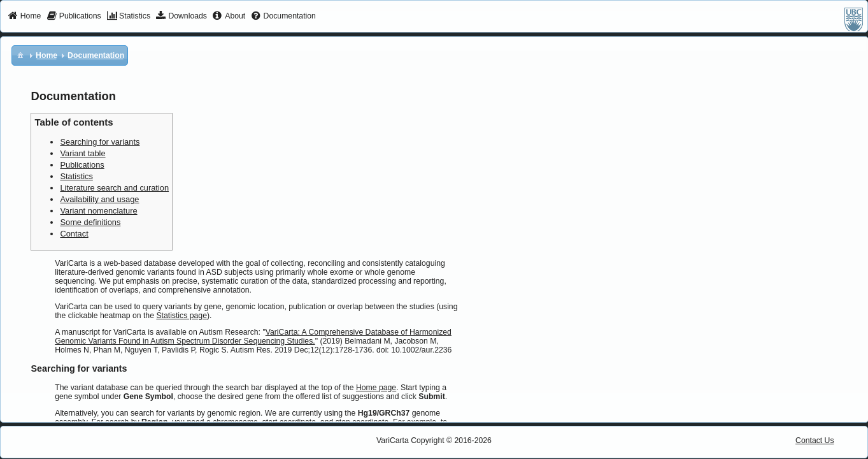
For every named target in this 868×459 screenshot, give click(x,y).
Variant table (82, 153)
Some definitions (90, 222)
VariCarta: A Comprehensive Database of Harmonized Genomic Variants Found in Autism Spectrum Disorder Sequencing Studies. (253, 337)
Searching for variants (100, 142)
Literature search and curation (114, 188)
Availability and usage (99, 199)
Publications (82, 165)
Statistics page (181, 316)
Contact (74, 234)
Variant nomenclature (98, 211)
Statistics (76, 176)
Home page (376, 388)
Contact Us (815, 441)
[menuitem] (25, 17)
